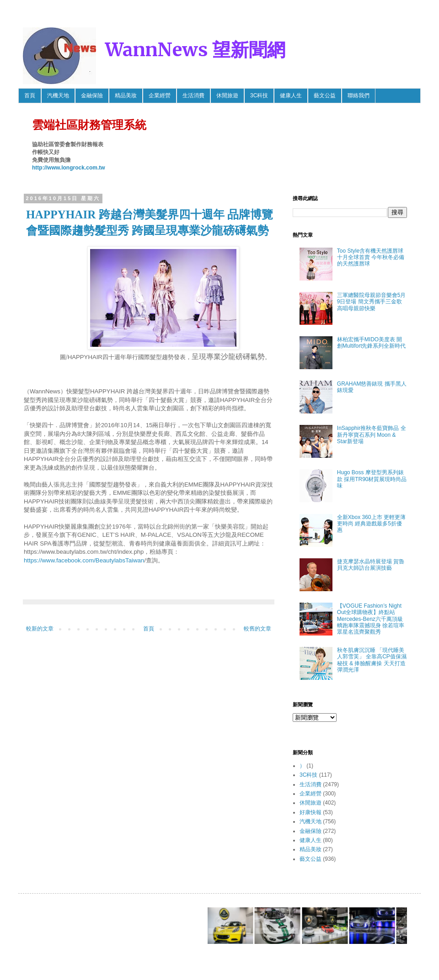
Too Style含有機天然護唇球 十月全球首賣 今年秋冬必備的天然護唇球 (371, 257)
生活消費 (193, 95)
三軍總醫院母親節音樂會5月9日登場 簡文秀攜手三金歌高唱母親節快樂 (372, 302)
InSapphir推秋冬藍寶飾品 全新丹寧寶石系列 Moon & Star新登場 (372, 435)
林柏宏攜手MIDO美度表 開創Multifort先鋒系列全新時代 (372, 343)
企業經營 (160, 95)
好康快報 (311, 812)
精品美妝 (126, 95)
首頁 (30, 95)
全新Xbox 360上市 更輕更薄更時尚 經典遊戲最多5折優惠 (371, 524)
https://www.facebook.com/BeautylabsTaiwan (84, 560)
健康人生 (291, 95)
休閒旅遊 (227, 95)
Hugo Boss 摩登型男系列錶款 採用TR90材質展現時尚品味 (372, 479)
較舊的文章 (257, 629)
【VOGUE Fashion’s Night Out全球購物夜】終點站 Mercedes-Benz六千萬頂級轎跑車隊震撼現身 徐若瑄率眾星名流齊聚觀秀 (371, 619)
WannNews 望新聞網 (195, 50)
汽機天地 (58, 95)
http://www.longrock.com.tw (69, 168)
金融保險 (92, 95)
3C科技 (259, 95)
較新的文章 (40, 629)
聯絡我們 (359, 95)
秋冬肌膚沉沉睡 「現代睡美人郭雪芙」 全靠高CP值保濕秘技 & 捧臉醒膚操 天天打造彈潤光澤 (372, 660)
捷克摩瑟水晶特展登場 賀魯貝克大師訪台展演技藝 (371, 565)
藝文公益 (325, 95)
